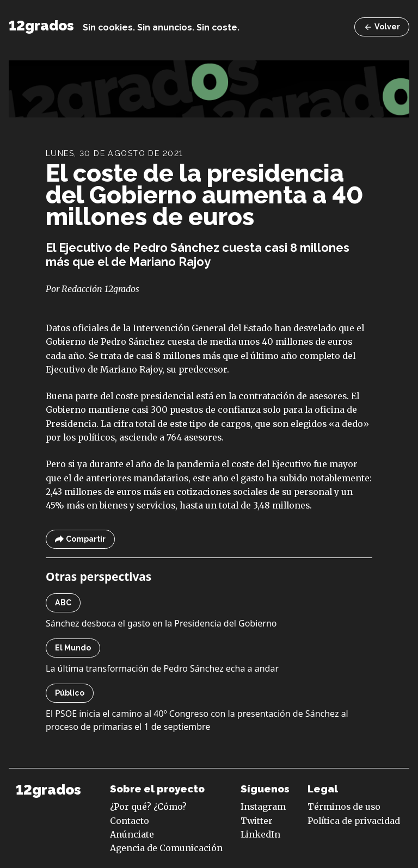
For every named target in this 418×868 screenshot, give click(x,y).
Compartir (80, 539)
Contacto (130, 821)
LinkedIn (260, 834)
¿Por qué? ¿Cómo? (148, 807)
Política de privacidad (354, 821)
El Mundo (73, 648)
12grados (41, 26)
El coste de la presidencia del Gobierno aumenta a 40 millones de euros (204, 195)
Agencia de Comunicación (166, 848)
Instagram (263, 807)
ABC (63, 603)
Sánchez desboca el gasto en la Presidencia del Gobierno (161, 623)
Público (70, 693)
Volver (382, 27)
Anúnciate (132, 834)
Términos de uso (344, 807)
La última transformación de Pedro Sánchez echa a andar (162, 668)
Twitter (257, 821)
